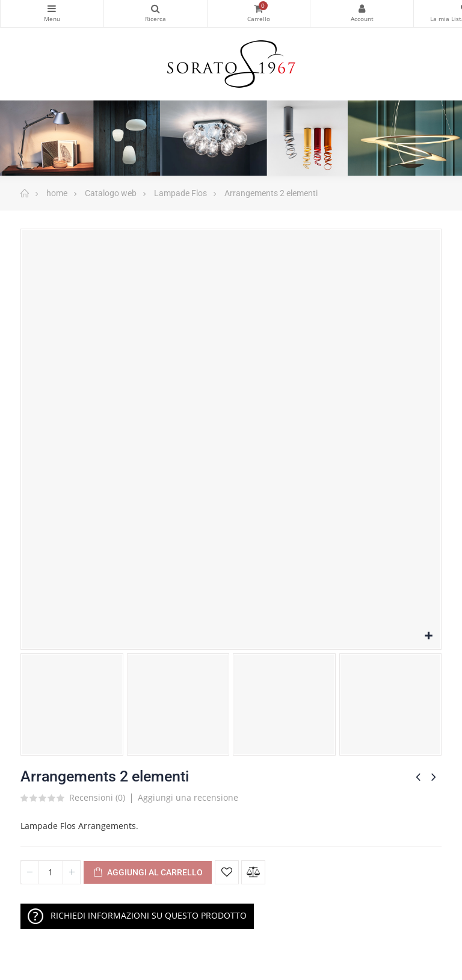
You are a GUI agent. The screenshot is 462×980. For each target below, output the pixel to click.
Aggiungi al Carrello (148, 873)
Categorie (52, 8)
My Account (362, 8)
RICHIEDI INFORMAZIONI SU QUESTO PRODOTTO (137, 916)
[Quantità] (51, 872)
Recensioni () (97, 798)
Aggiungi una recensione (188, 797)
